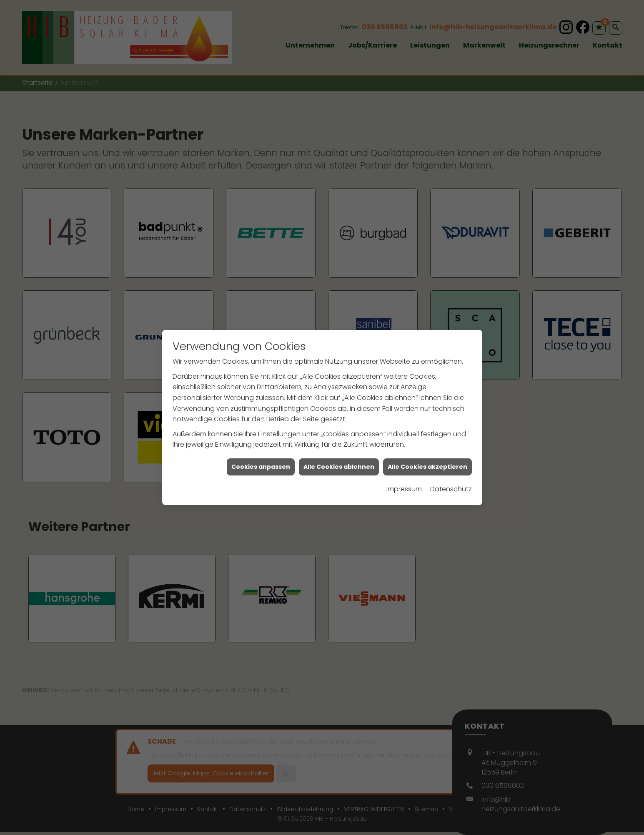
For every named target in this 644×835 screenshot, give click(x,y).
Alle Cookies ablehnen (339, 456)
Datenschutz (451, 479)
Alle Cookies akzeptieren (427, 456)
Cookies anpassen (261, 456)
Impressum (404, 479)
